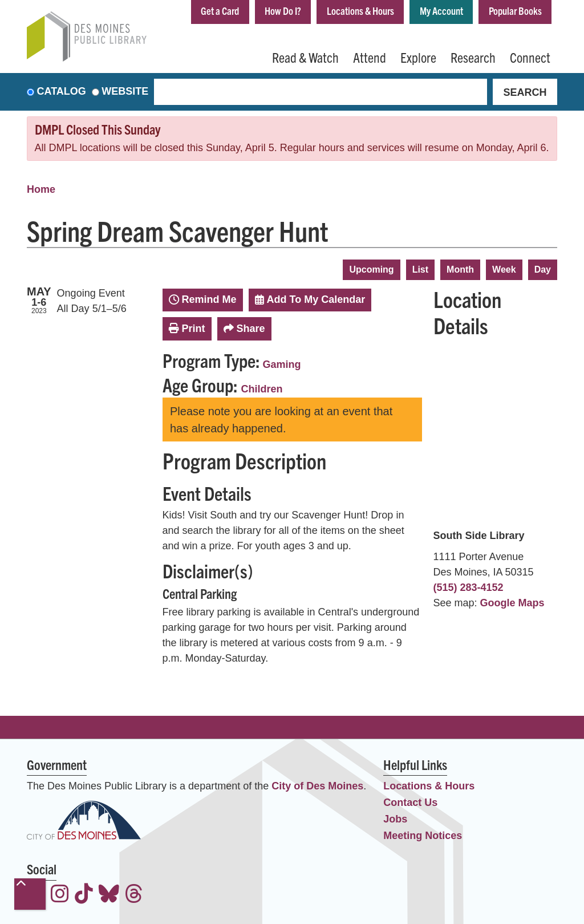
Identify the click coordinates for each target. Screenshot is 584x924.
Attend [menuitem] (370, 57)
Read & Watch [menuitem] (305, 57)
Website (125, 92)
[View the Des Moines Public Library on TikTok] (84, 895)
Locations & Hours (360, 11)
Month (460, 269)
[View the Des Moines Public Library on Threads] (134, 895)
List (420, 269)
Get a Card (220, 11)
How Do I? (283, 11)
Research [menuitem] (473, 57)
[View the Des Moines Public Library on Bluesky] (109, 895)
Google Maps (512, 603)
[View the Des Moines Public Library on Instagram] (60, 895)
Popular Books (515, 11)
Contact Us (410, 803)
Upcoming (371, 269)
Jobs (395, 820)
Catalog (62, 92)
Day (543, 269)
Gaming (282, 364)
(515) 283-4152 (469, 587)
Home (41, 189)
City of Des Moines (317, 787)
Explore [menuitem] (418, 57)
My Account (441, 11)
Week (504, 269)
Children (262, 389)
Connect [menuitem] (530, 57)
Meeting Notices (423, 836)
